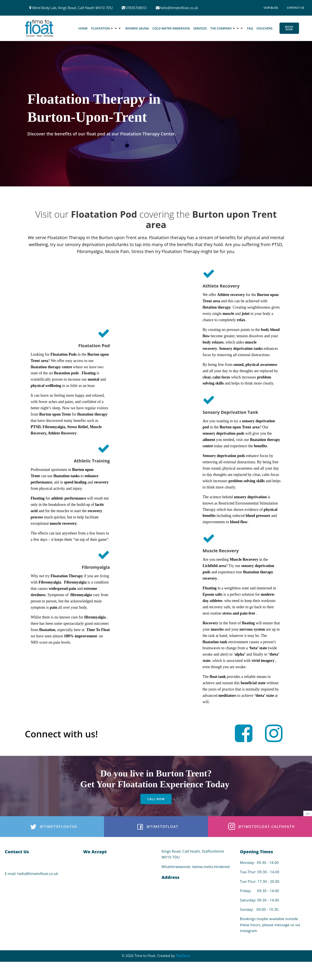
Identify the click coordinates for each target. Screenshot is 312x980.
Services (200, 29)
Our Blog (271, 8)
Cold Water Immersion (171, 29)
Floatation (106, 29)
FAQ (250, 29)
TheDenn (183, 972)
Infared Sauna (137, 29)
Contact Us (296, 8)
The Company (227, 29)
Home (83, 29)
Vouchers (265, 29)
